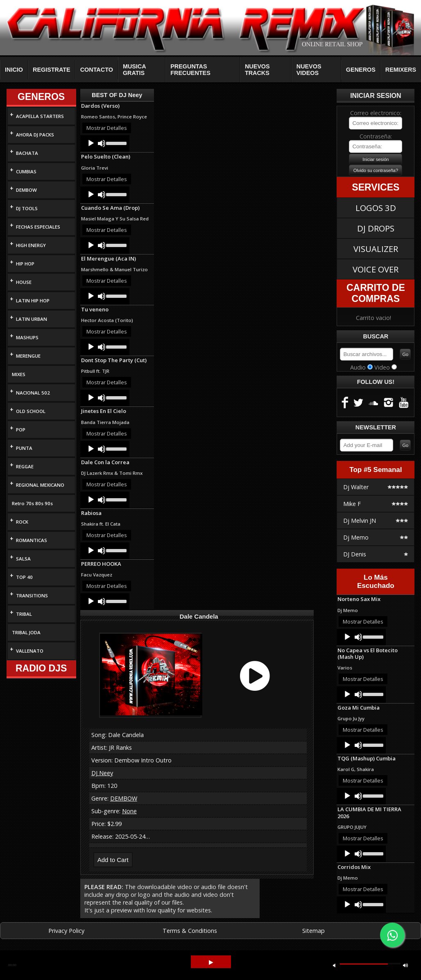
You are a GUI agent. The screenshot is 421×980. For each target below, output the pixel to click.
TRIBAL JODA (26, 632)
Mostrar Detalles (107, 128)
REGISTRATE (52, 70)
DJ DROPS (376, 228)
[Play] (91, 143)
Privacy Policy (66, 931)
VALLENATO (30, 651)
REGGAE (25, 466)
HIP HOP (25, 264)
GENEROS (361, 70)
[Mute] (102, 143)
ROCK (22, 522)
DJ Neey (102, 773)
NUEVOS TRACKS (257, 70)
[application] (105, 143)
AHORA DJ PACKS (35, 135)
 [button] (211, 963)
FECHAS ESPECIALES (38, 227)
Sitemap (313, 931)
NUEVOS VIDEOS (309, 70)
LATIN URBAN (32, 319)
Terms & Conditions (190, 931)
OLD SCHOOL (31, 411)
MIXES (19, 374)
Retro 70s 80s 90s (32, 503)
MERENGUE (28, 356)
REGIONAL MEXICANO (40, 485)
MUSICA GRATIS (134, 70)
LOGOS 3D (376, 208)
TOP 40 (24, 577)
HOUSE (24, 282)
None (129, 811)
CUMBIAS (26, 171)
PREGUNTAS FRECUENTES (190, 70)
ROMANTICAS (32, 540)
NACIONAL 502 (33, 393)
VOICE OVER (376, 269)
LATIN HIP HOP (33, 301)
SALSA (23, 559)
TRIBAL (24, 614)
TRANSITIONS (32, 595)
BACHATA (27, 153)
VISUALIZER (376, 249)
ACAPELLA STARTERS (40, 116)
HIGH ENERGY (31, 245)
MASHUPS (27, 337)
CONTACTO (97, 70)
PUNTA (24, 448)
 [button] (405, 965)
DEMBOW (26, 190)
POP (21, 430)
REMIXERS (401, 70)
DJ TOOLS (27, 208)
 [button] (334, 965)
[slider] (116, 143)
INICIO (14, 70)
